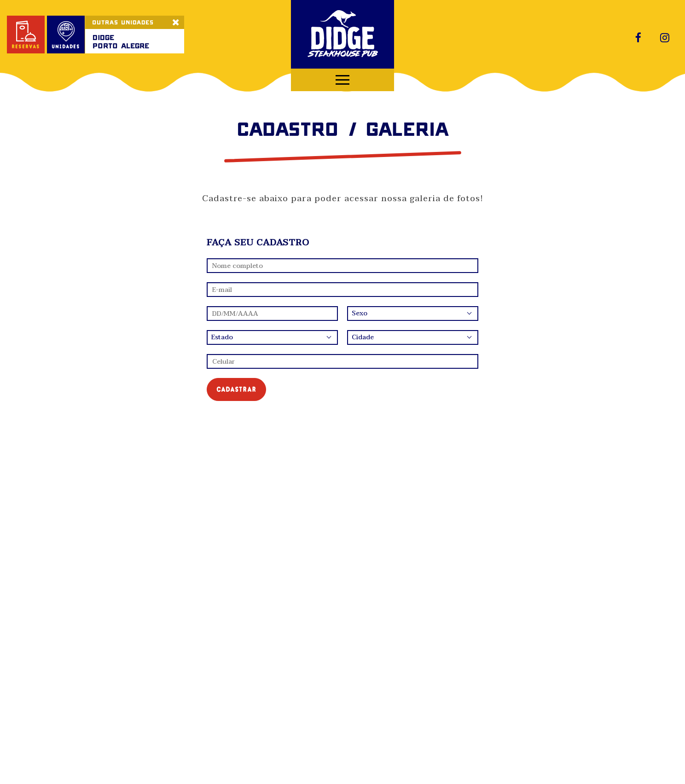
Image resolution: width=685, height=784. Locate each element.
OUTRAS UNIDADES (123, 22)
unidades (66, 35)
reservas (26, 35)
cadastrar (236, 389)
